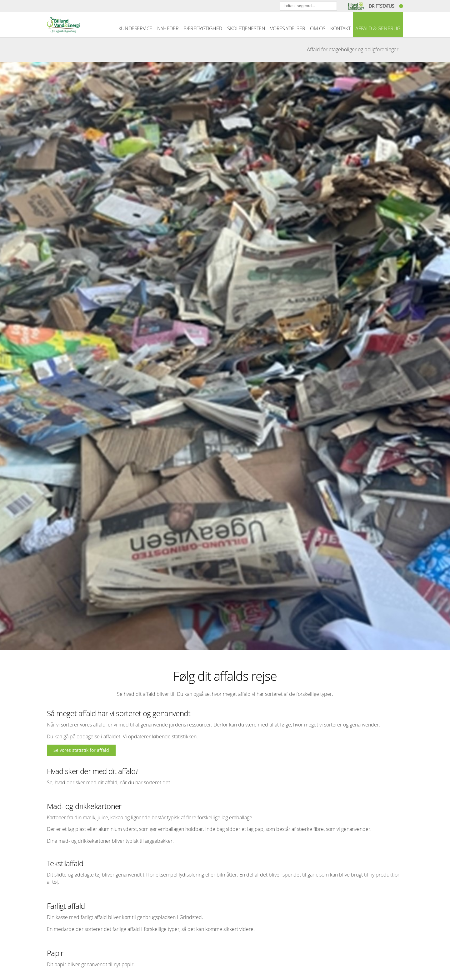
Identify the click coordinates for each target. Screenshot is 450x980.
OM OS (318, 28)
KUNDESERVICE (135, 28)
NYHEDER (168, 28)
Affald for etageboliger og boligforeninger (353, 49)
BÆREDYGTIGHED (203, 28)
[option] (225, 356)
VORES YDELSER (287, 28)
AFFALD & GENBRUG (378, 28)
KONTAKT (340, 28)
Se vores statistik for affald (81, 750)
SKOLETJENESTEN (246, 28)
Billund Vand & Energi (63, 25)
